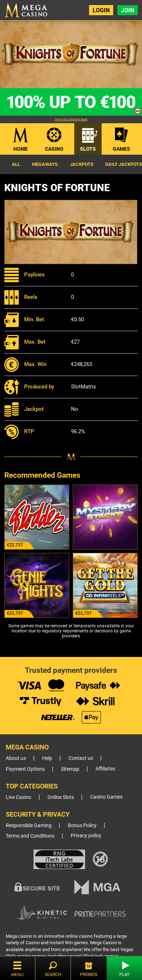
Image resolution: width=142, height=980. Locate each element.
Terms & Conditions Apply (71, 119)
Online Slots (61, 797)
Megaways (45, 164)
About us (16, 758)
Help (47, 758)
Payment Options (25, 769)
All (16, 164)
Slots (88, 149)
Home (21, 149)
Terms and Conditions (30, 836)
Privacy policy (86, 836)
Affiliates (105, 769)
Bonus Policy (82, 826)
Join (128, 10)
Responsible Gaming (29, 826)
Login (101, 10)
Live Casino (19, 797)
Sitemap (70, 769)
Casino (54, 149)
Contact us (81, 758)
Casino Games (106, 797)
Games (121, 149)
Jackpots (82, 164)
